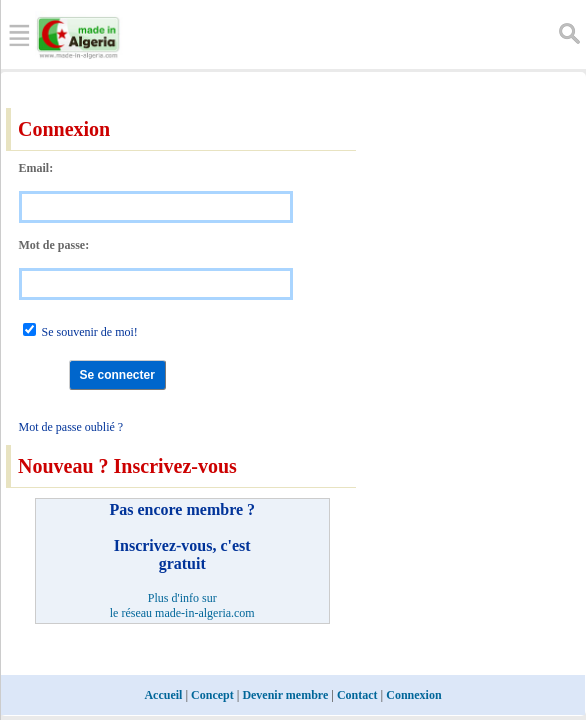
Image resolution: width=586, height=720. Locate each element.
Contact (357, 695)
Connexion (413, 695)
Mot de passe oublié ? (71, 427)
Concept (212, 695)
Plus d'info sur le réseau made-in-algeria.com (182, 605)
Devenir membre (285, 695)
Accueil (163, 695)
